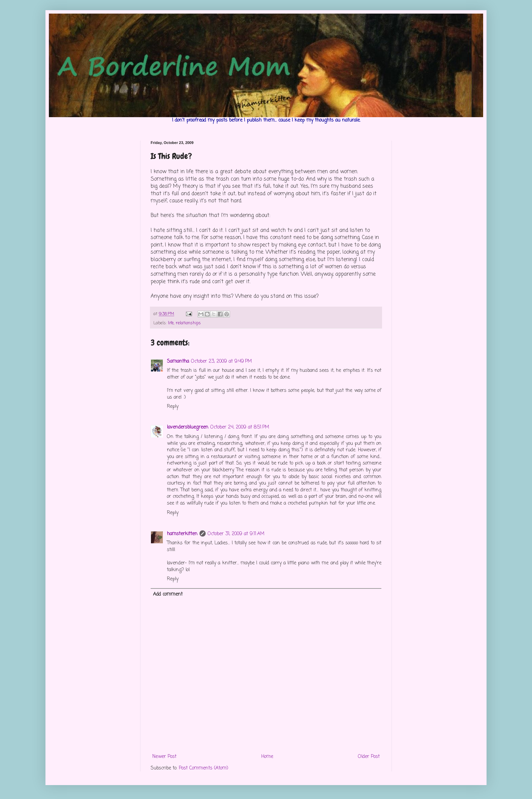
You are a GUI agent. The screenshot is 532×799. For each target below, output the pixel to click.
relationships (188, 323)
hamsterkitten (182, 534)
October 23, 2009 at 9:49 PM (221, 361)
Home (267, 757)
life (171, 323)
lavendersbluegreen (188, 427)
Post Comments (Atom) (204, 768)
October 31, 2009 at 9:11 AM (236, 534)
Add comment (168, 594)
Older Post (369, 757)
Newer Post (164, 757)
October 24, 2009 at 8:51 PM (240, 427)
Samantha (178, 361)
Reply (173, 407)
